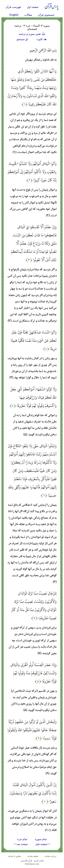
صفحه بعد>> (21, 844)
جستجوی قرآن (46, 15)
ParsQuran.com (32, 864)
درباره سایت (50, 856)
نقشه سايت (33, 856)
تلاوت (42, 39)
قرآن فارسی (26, 861)
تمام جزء (22, 839)
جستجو (23, 39)
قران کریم (39, 861)
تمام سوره (41, 839)
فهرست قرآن (13, 7)
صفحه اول (33, 7)
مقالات (28, 15)
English (14, 15)
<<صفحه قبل (43, 844)
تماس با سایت (14, 856)
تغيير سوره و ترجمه (32, 34)
